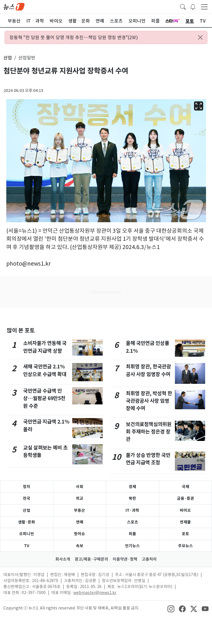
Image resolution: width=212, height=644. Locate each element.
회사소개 (63, 559)
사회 (80, 487)
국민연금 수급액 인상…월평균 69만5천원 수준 (44, 398)
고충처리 (149, 559)
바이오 (185, 510)
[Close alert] (200, 37)
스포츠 (133, 522)
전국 (27, 498)
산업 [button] (8, 58)
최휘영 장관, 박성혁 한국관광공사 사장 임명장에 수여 (149, 401)
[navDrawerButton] (204, 7)
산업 (27, 510)
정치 (27, 487)
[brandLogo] (14, 6)
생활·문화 (27, 522)
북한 (132, 498)
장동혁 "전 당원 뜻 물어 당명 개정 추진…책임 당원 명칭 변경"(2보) (74, 37)
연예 (80, 522)
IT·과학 (132, 510)
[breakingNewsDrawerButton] (193, 6)
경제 (132, 487)
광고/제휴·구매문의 (91, 559)
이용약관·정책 (125, 559)
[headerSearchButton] (183, 6)
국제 (185, 487)
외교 (80, 498)
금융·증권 (185, 498)
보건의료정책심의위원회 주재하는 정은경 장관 (149, 432)
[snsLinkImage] (171, 609)
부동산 (79, 510)
